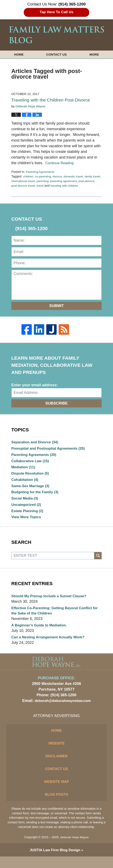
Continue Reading (60, 163)
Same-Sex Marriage (32, 489)
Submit (56, 306)
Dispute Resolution (31, 475)
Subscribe (56, 403)
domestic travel (76, 176)
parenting (54, 181)
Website (56, 751)
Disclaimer (57, 765)
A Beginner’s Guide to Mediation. (41, 631)
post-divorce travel (35, 186)
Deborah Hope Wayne (74, 849)
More (94, 54)
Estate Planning (28, 515)
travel (53, 186)
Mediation (24, 469)
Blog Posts (56, 806)
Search (98, 560)
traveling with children (79, 186)
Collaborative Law (31, 462)
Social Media (26, 502)
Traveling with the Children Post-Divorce (51, 100)
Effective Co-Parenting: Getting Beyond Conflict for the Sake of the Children (55, 616)
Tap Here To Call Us (56, 12)
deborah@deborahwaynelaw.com (63, 707)
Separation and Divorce (36, 442)
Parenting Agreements (41, 172)
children (29, 176)
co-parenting (44, 176)
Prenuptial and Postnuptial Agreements (51, 449)
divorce (59, 176)
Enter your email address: (35, 385)
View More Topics (27, 522)
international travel (33, 181)
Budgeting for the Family (37, 495)
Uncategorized (27, 508)
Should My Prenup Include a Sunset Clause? (51, 601)
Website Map (56, 792)
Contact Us (56, 54)
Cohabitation (26, 482)
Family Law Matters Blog (56, 35)
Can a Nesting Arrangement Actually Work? (50, 643)
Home (19, 54)
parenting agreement (76, 181)
